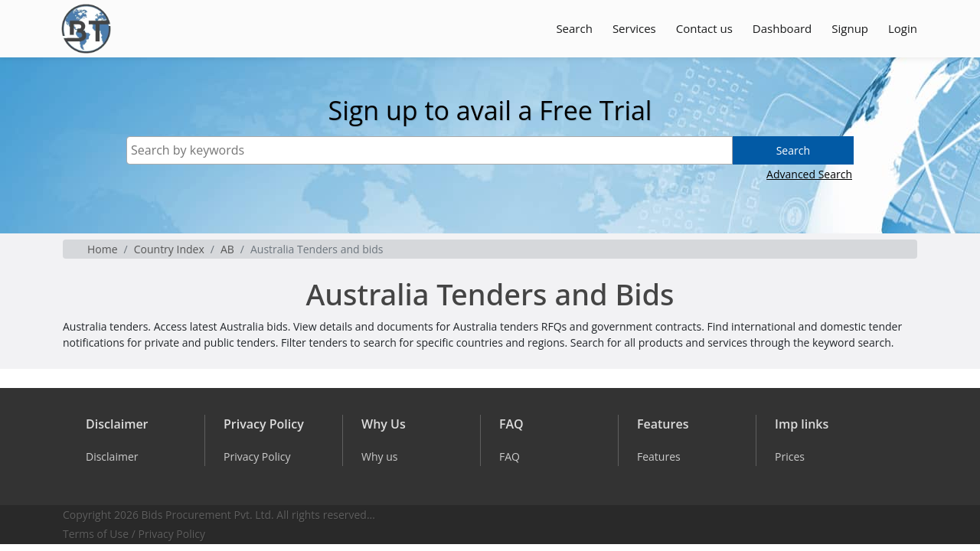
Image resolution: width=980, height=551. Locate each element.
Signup (850, 28)
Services (634, 28)
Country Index (169, 249)
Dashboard (782, 28)
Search (574, 28)
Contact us (704, 28)
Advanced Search (809, 174)
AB (227, 249)
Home (103, 249)
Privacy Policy (172, 534)
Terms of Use (96, 534)
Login (903, 28)
